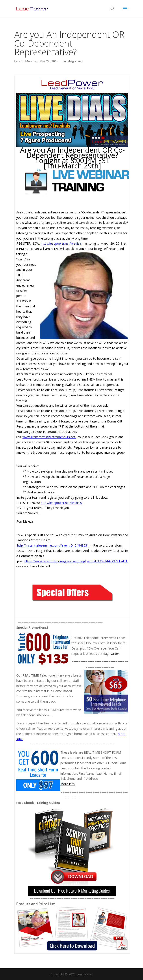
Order (115, 654)
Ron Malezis (27, 61)
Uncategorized (72, 61)
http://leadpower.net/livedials (62, 243)
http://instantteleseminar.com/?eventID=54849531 (53, 545)
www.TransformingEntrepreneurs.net (49, 437)
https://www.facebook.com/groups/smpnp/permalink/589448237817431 (76, 561)
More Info (68, 784)
